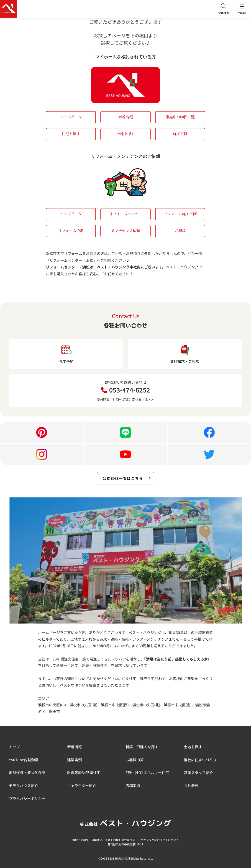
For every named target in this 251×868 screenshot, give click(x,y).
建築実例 (74, 760)
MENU (242, 9)
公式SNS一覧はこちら (127, 478)
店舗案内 (133, 785)
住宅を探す (71, 134)
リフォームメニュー (125, 214)
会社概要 (191, 785)
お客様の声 (135, 760)
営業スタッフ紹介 (198, 772)
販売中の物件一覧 (180, 117)
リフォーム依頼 (71, 231)
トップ (14, 747)
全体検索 (224, 9)
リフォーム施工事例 (180, 214)
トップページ (71, 117)
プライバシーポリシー (27, 798)
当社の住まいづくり (200, 760)
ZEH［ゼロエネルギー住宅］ (149, 772)
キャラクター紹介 (82, 785)
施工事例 (180, 134)
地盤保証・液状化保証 (27, 772)
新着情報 (125, 117)
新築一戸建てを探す (142, 747)
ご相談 (180, 231)
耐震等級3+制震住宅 (84, 772)
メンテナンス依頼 (125, 231)
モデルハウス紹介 (23, 785)
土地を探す (125, 134)
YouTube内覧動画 (24, 760)
